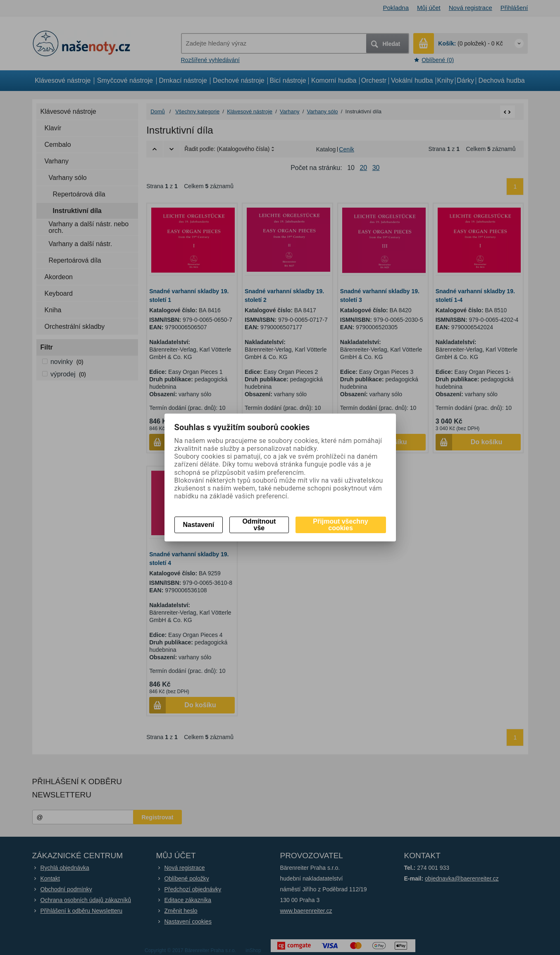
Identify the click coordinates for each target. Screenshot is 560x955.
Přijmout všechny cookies (340, 525)
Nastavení (199, 525)
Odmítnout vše (259, 525)
